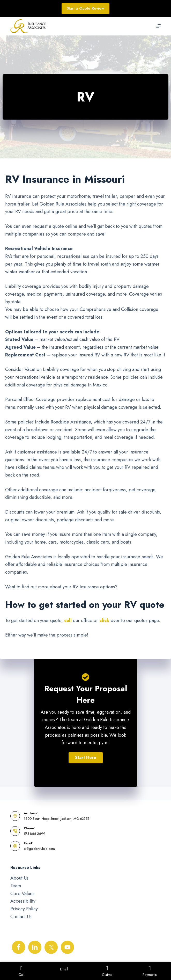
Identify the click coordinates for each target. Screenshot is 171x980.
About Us (19, 878)
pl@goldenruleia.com (39, 849)
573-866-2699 (35, 834)
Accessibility (23, 901)
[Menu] (158, 26)
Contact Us (21, 917)
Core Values (22, 894)
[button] (86, 758)
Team (16, 886)
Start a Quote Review (85, 8)
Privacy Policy (24, 909)
